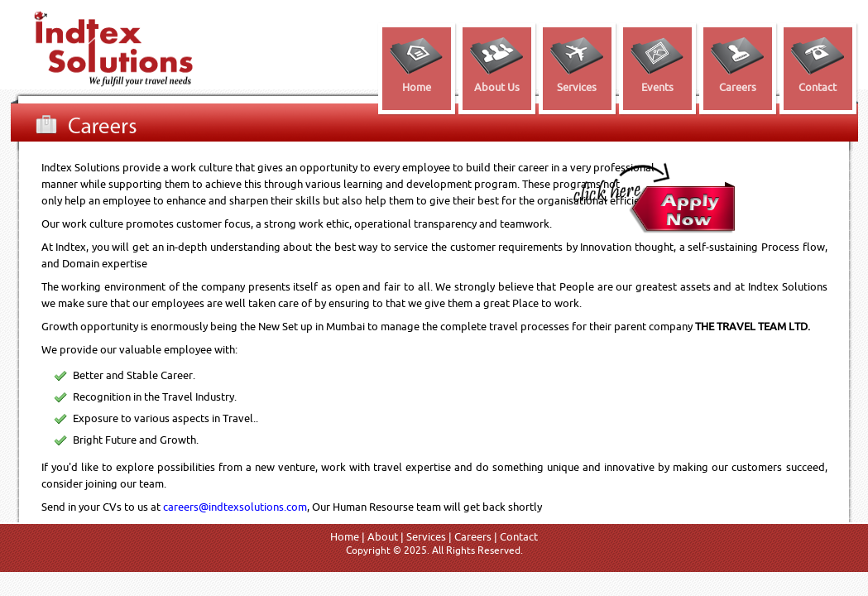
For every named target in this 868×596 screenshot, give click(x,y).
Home (345, 536)
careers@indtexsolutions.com (235, 507)
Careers (473, 536)
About (383, 536)
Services (426, 536)
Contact (519, 536)
